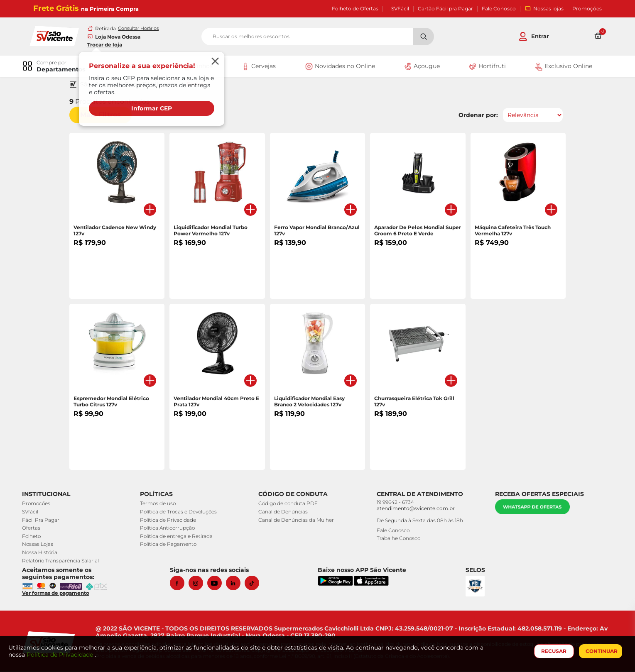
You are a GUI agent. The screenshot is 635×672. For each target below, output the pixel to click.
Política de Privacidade (170, 520)
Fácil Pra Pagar (44, 520)
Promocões (39, 504)
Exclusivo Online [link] (560, 67)
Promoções (587, 9)
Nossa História (43, 553)
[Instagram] (199, 584)
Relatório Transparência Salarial (63, 561)
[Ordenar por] (530, 116)
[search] (317, 37)
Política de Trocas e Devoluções (180, 512)
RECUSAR (553, 651)
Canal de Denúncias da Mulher (297, 520)
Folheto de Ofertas (355, 9)
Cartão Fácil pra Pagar (445, 9)
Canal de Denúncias (284, 512)
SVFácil (400, 9)
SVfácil (33, 512)
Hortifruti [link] (485, 67)
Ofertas (34, 529)
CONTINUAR (600, 651)
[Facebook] (180, 584)
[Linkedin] (237, 584)
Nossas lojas (544, 9)
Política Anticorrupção (169, 529)
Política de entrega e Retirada (178, 537)
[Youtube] (218, 584)
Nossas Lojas (40, 545)
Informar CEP (156, 109)
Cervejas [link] (259, 67)
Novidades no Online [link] (339, 67)
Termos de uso (160, 504)
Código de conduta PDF (289, 504)
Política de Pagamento (170, 545)
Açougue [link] (420, 67)
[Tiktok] (255, 584)
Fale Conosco (499, 9)
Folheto (34, 537)
